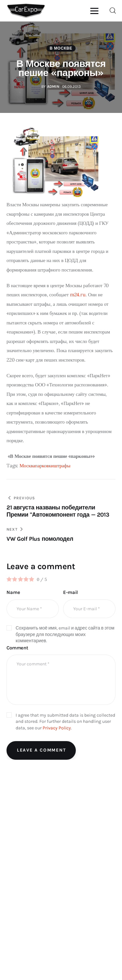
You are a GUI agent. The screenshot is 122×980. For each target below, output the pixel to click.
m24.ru (78, 295)
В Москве (61, 48)
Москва (27, 466)
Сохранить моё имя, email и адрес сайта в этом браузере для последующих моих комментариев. (65, 634)
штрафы (62, 466)
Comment (17, 648)
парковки (44, 466)
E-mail (70, 592)
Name (13, 592)
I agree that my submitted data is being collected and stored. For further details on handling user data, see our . (65, 722)
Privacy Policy (57, 728)
